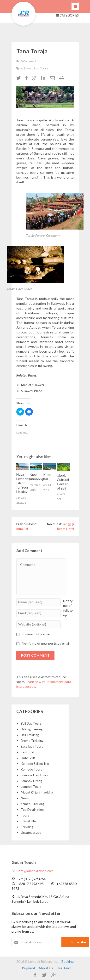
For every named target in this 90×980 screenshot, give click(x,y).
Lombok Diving (31, 781)
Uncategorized (31, 833)
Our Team (64, 968)
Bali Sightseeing (32, 729)
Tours (25, 815)
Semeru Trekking (33, 804)
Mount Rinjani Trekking (37, 792)
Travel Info (28, 821)
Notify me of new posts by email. (46, 643)
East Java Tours (32, 746)
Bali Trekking (30, 735)
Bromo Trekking (32, 741)
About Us (46, 968)
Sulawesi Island (32, 391)
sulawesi (27, 68)
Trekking (27, 827)
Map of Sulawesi (33, 385)
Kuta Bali (22, 529)
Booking (68, 961)
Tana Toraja (41, 68)
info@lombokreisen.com (33, 871)
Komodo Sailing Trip (35, 764)
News (25, 798)
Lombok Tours (31, 787)
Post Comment (35, 655)
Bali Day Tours (31, 723)
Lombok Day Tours (34, 775)
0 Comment (29, 61)
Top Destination (32, 810)
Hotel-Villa (28, 758)
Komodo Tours (31, 769)
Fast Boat (28, 752)
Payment (29, 968)
